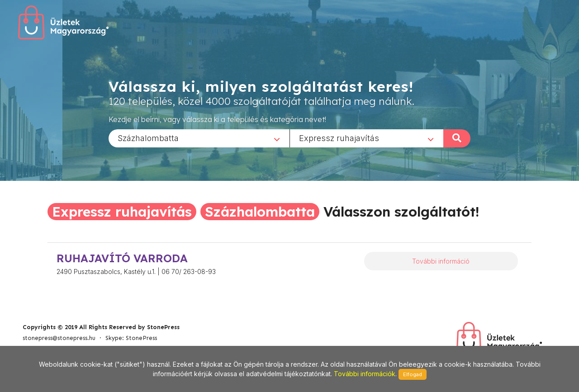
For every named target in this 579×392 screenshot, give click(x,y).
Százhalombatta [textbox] (148, 138)
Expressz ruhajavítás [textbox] (339, 138)
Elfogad (413, 374)
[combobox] (199, 138)
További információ (441, 261)
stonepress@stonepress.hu (59, 338)
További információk (365, 374)
